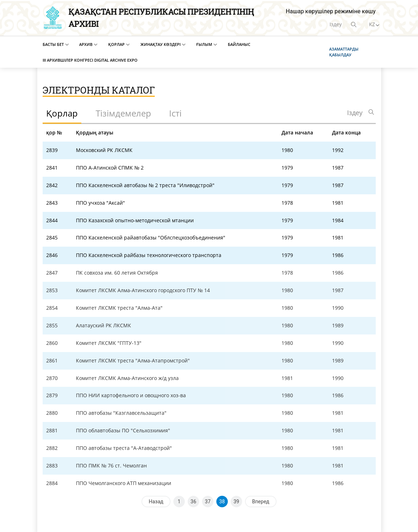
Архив (86, 44)
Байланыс (239, 44)
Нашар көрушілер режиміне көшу (331, 11)
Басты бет (53, 44)
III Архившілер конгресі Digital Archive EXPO (90, 60)
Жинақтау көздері (160, 44)
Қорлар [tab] (62, 113)
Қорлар (116, 44)
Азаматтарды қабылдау (344, 52)
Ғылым (204, 44)
